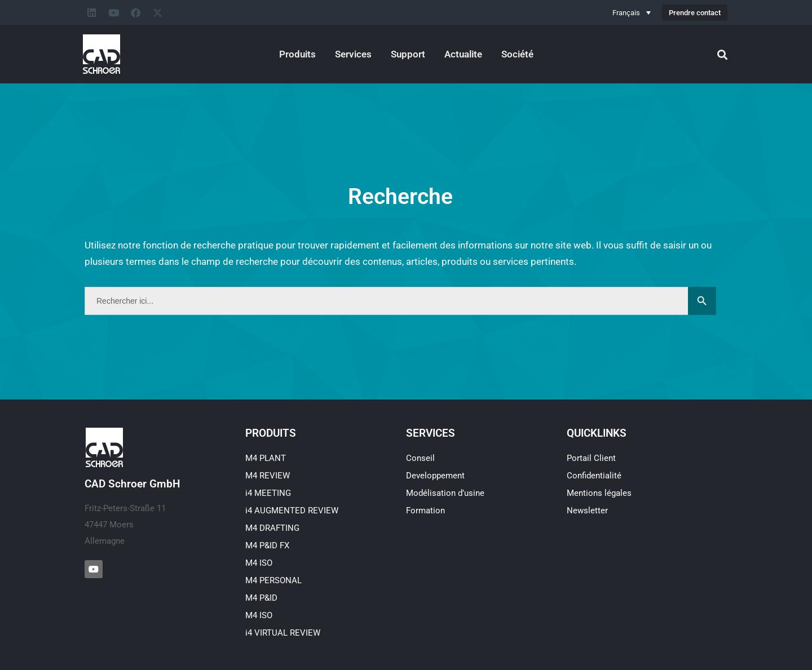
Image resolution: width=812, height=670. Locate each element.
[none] (632, 12)
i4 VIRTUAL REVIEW (283, 633)
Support (408, 54)
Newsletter (587, 511)
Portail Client (591, 458)
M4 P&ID (261, 598)
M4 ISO (259, 563)
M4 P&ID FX (267, 545)
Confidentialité (594, 476)
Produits (297, 54)
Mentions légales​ (599, 493)
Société (517, 54)
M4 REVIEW (268, 476)
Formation (425, 511)
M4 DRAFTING (272, 528)
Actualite (463, 54)
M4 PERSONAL (273, 580)
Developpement (435, 476)
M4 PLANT (266, 458)
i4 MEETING (268, 493)
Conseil (420, 458)
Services (353, 54)
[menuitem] (632, 12)
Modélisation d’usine (445, 493)
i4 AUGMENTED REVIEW (292, 511)
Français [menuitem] (626, 13)
